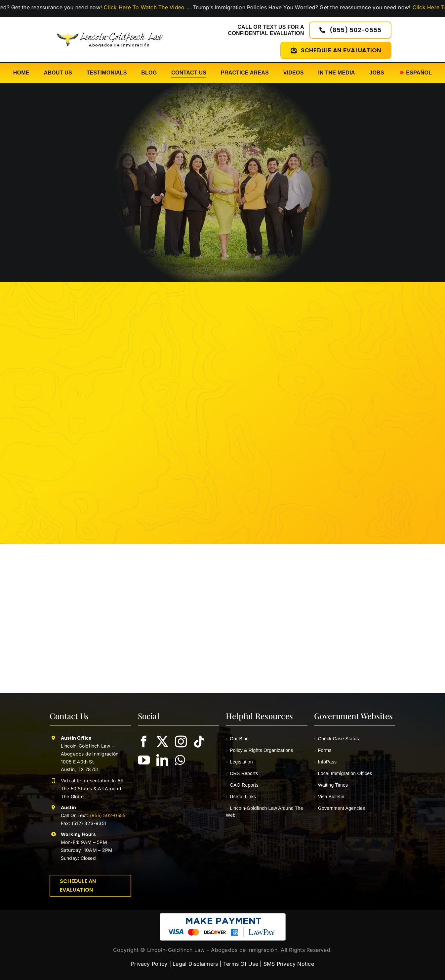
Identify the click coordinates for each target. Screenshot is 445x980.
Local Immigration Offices (343, 773)
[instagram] (181, 742)
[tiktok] (199, 742)
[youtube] (144, 760)
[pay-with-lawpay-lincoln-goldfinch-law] (223, 916)
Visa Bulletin (329, 797)
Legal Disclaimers (195, 964)
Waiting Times (331, 785)
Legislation (239, 762)
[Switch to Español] (415, 73)
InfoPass (325, 762)
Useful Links (241, 797)
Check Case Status (337, 739)
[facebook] (144, 742)
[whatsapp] (180, 760)
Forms (323, 750)
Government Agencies (340, 808)
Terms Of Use (241, 964)
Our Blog (237, 739)
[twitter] (162, 742)
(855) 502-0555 (107, 815)
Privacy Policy (149, 964)
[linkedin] (162, 760)
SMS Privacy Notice (289, 964)
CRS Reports (242, 773)
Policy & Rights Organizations (260, 750)
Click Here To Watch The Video (152, 7)
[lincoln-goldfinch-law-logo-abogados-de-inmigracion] (110, 30)
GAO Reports (242, 785)
